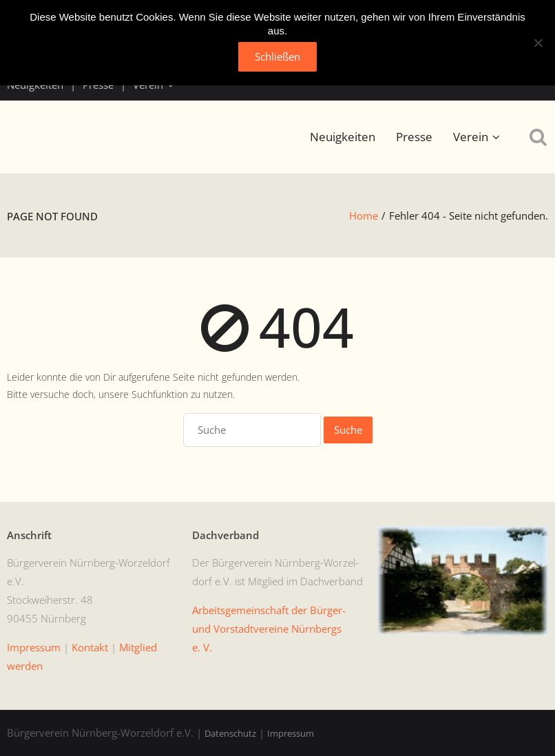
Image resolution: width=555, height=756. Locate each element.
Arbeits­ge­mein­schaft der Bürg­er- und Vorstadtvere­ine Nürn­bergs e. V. (269, 629)
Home (364, 216)
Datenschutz (230, 733)
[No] (538, 43)
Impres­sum (34, 647)
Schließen (277, 56)
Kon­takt (90, 647)
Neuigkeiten (343, 137)
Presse (414, 137)
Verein (471, 137)
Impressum (291, 733)
